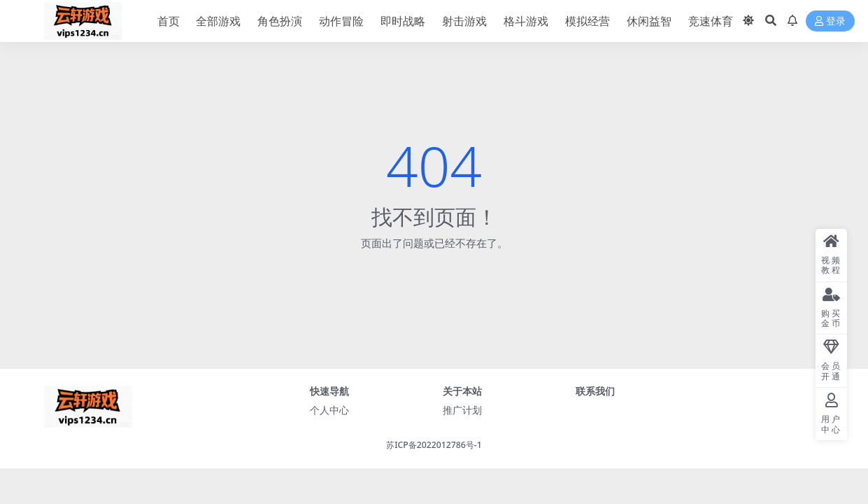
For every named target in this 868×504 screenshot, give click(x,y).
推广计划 (462, 410)
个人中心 (329, 410)
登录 (830, 21)
